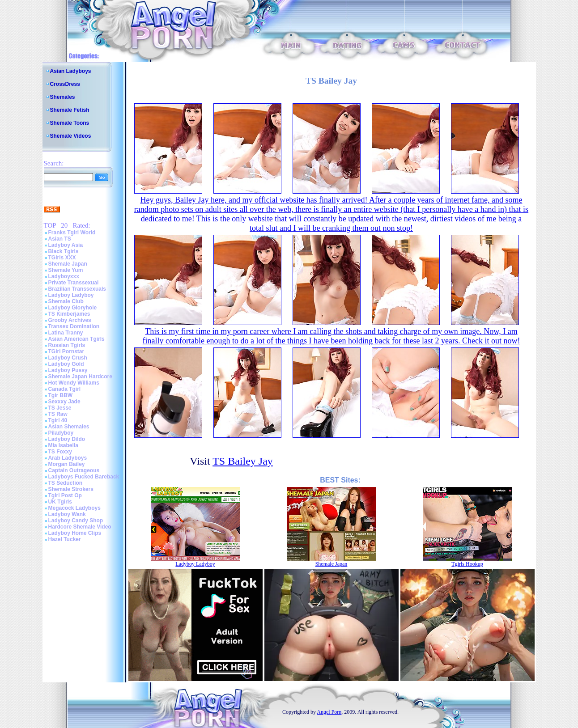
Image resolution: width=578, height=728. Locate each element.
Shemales (63, 97)
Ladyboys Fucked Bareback (84, 477)
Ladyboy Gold (66, 364)
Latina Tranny (66, 333)
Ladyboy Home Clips (75, 533)
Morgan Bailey (67, 464)
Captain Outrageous (74, 470)
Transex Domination (74, 326)
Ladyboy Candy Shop (76, 521)
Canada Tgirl (65, 389)
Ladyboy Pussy (68, 370)
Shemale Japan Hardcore (80, 377)
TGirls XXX (62, 258)
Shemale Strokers (71, 489)
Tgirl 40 (58, 420)
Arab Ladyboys (68, 458)
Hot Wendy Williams (74, 383)
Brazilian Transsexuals (77, 289)
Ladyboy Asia (66, 245)
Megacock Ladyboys (74, 508)
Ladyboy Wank (67, 514)
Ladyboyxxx (64, 276)
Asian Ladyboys (71, 71)
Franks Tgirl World (72, 233)
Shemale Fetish (70, 110)
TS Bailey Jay (243, 461)
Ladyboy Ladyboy (71, 295)
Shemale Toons (70, 123)
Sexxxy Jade (64, 402)
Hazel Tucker (65, 539)
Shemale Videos (71, 136)
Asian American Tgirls (76, 339)
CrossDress (65, 84)
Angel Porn (329, 712)
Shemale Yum (66, 270)
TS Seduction (66, 483)
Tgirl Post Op (65, 495)
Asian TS (60, 239)
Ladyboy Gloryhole (73, 308)
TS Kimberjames (69, 314)
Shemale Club (66, 301)
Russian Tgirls (67, 345)
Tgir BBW (61, 395)
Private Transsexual (74, 283)
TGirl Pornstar (66, 351)
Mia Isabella (63, 445)
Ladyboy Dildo (67, 439)
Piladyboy (61, 433)
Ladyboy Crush (68, 358)
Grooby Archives (70, 320)
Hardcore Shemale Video (80, 527)
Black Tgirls (64, 251)
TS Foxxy (60, 452)
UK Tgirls (60, 502)
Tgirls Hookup (467, 564)
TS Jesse (60, 408)
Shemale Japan (68, 264)
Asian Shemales (69, 427)
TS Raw (58, 414)
